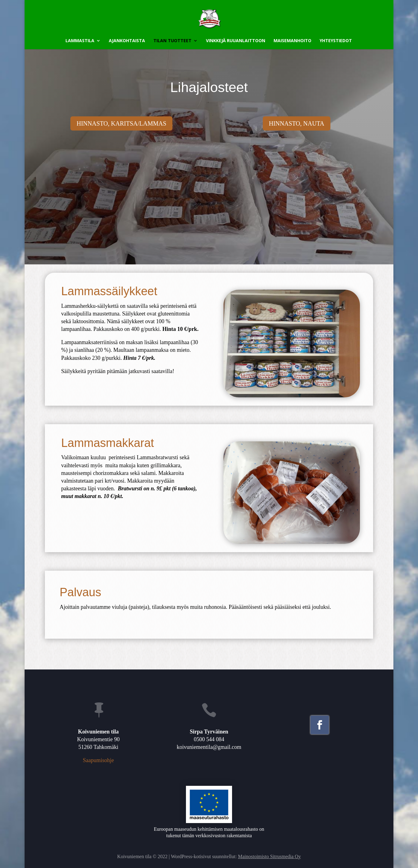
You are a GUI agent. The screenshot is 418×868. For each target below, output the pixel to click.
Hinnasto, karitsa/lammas (121, 123)
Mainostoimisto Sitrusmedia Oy (269, 856)
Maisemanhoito (292, 41)
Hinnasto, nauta (297, 123)
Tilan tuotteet (172, 41)
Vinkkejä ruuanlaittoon (236, 41)
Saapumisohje (98, 760)
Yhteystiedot (336, 41)
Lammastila (80, 41)
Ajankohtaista (127, 41)
